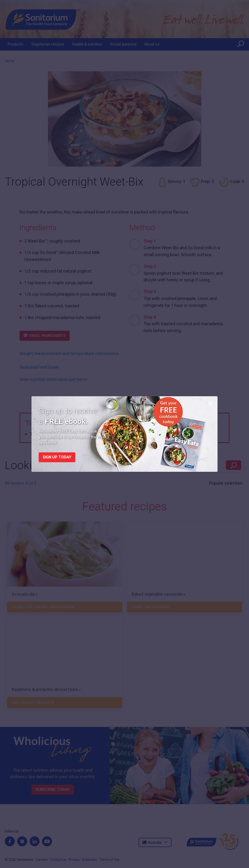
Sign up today (57, 457)
